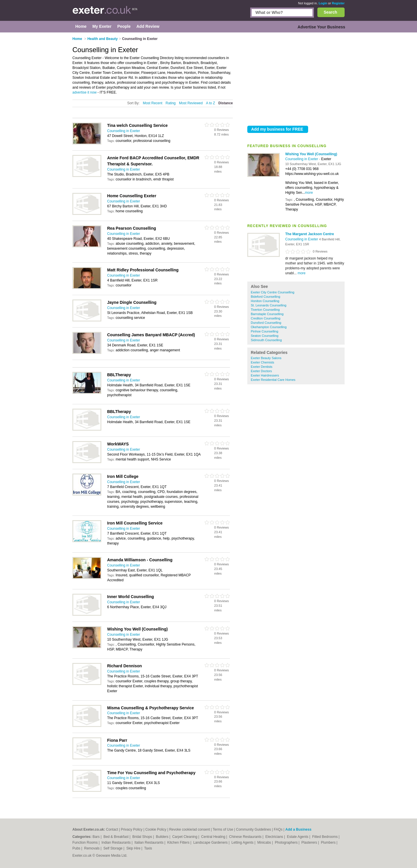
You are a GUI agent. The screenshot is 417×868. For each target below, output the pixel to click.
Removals (92, 848)
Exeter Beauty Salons (266, 358)
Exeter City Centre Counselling (272, 292)
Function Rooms (86, 843)
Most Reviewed (191, 103)
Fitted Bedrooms (325, 837)
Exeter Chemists (263, 362)
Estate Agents (298, 837)
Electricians (275, 837)
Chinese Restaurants (246, 837)
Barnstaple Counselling (267, 314)
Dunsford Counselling (266, 323)
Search (331, 12)
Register (338, 3)
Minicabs (265, 843)
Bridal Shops (143, 837)
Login (323, 3)
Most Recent (152, 103)
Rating (171, 103)
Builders (163, 837)
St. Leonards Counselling (269, 305)
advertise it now (84, 92)
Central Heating (214, 837)
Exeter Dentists (262, 367)
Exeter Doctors (261, 371)
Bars (96, 837)
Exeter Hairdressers (265, 375)
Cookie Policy (156, 829)
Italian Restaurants (149, 843)
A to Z (210, 103)
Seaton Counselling (265, 336)
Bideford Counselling (266, 297)
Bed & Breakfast (116, 837)
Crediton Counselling (266, 318)
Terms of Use (223, 829)
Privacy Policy (132, 829)
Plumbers (329, 843)
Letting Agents (243, 843)
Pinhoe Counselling (265, 331)
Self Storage (113, 848)
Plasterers (310, 843)
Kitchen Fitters (179, 843)
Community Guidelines (254, 829)
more (309, 193)
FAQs (278, 829)
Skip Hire (134, 848)
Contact (112, 829)
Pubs (77, 848)
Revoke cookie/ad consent (190, 829)
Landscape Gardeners (211, 843)
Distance (226, 103)
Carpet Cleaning (185, 837)
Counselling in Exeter (302, 159)
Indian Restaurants (117, 843)
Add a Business (298, 829)
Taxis (148, 848)
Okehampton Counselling (269, 327)
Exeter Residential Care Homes (273, 380)
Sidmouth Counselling (266, 340)
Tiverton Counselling (265, 310)
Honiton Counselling (265, 301)
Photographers (287, 843)
